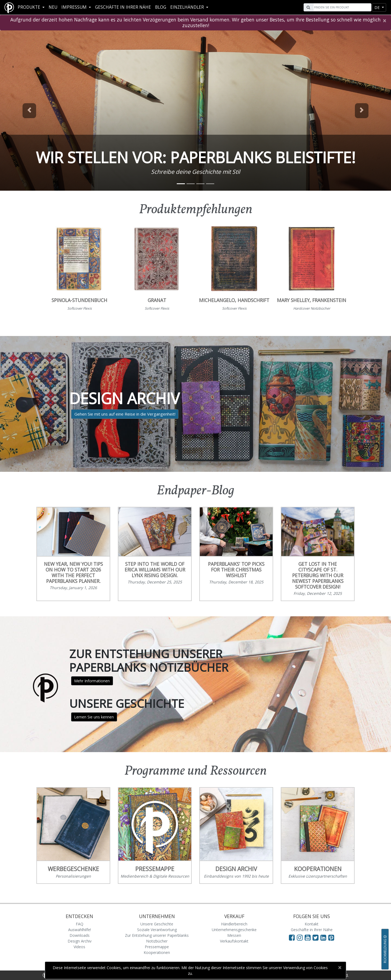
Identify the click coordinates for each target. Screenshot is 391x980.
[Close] (384, 21)
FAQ (80, 924)
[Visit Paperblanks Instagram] (300, 937)
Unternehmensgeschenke (234, 930)
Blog (161, 7)
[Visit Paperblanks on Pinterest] (331, 937)
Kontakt (312, 924)
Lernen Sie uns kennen (94, 717)
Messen (234, 935)
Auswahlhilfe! (80, 930)
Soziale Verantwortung (157, 930)
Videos (79, 947)
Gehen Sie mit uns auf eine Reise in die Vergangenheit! (125, 414)
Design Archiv (80, 941)
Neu (53, 7)
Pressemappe (157, 947)
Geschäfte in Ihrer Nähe (123, 7)
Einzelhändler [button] (188, 7)
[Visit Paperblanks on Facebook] (292, 937)
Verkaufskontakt (234, 941)
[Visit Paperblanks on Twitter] (316, 937)
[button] (29, 111)
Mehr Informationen (92, 681)
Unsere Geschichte (157, 924)
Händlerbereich (234, 924)
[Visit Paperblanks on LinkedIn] (324, 937)
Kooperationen (157, 952)
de (378, 7)
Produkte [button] (29, 7)
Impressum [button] (75, 7)
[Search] (342, 7)
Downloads (80, 935)
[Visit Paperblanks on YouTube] (309, 937)
